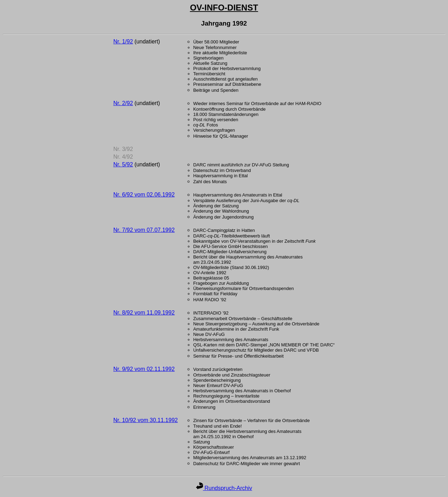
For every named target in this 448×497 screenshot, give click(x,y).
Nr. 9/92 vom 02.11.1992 (144, 369)
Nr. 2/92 (123, 103)
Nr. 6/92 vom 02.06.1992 (144, 195)
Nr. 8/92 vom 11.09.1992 (144, 313)
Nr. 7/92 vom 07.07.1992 (144, 230)
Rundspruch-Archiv (224, 488)
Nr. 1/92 (123, 42)
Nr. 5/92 (123, 164)
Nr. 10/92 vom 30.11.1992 (146, 420)
